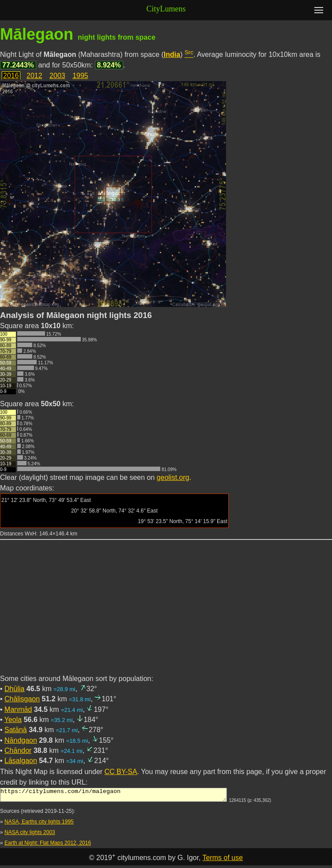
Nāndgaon (21, 740)
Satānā (16, 730)
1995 (80, 76)
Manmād (18, 709)
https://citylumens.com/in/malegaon (113, 796)
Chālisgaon (22, 699)
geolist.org (173, 477)
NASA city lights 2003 (30, 835)
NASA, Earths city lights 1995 (39, 824)
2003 (57, 76)
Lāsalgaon (21, 761)
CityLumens (166, 9)
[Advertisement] (166, 612)
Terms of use (223, 860)
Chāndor (18, 750)
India (172, 54)
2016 (11, 76)
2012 (34, 76)
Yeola (13, 720)
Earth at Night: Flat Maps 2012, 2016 (48, 846)
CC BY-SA (121, 772)
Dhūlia (14, 689)
